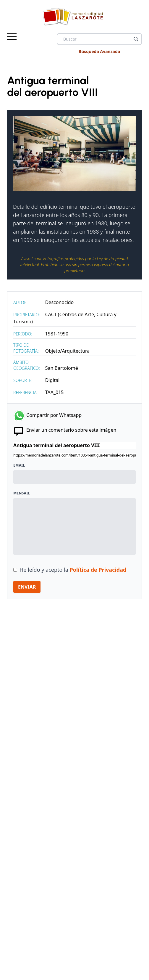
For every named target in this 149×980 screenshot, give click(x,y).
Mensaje (22, 493)
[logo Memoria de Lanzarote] (75, 17)
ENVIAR (27, 587)
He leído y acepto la (73, 570)
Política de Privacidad (98, 570)
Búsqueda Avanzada (99, 51)
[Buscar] (136, 39)
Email (19, 465)
